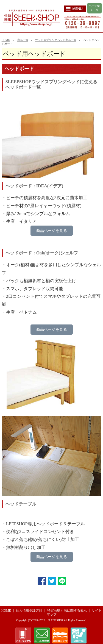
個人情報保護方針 (29, 610)
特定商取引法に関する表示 (67, 610)
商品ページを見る (52, 231)
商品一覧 (23, 40)
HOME (6, 40)
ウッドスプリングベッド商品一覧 (56, 40)
